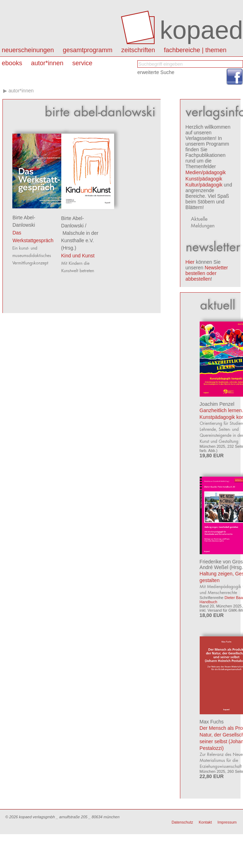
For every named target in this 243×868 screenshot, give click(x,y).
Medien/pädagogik (206, 172)
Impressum (227, 822)
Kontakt (205, 822)
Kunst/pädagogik (204, 179)
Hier (190, 262)
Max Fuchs (212, 722)
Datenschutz (182, 822)
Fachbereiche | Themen (195, 50)
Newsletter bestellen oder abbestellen (207, 273)
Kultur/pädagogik (204, 185)
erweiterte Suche (156, 72)
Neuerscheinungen (28, 50)
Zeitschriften (138, 50)
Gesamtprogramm (88, 50)
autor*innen (47, 63)
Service (82, 63)
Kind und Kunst (78, 256)
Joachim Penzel (217, 404)
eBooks (12, 63)
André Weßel (214, 567)
